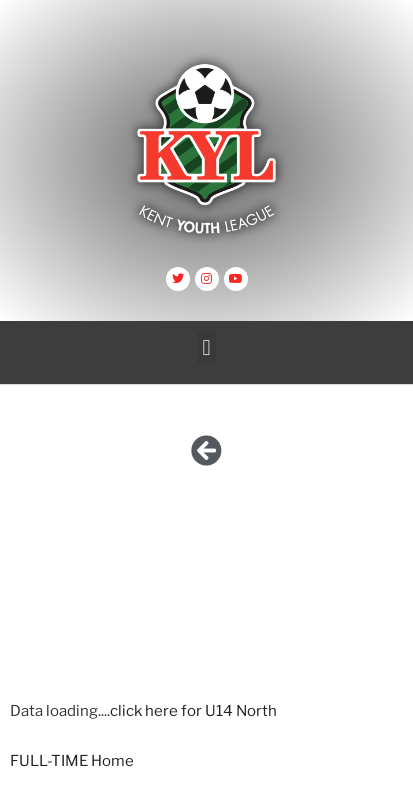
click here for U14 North (193, 711)
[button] (206, 347)
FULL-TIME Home (72, 761)
